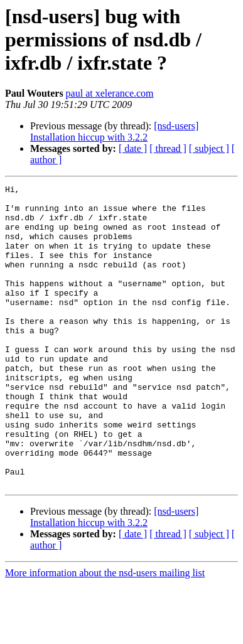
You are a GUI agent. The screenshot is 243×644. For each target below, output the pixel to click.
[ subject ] (209, 148)
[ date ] (133, 148)
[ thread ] (168, 148)
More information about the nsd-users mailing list (105, 633)
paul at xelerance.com (110, 93)
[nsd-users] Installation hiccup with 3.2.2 (114, 131)
